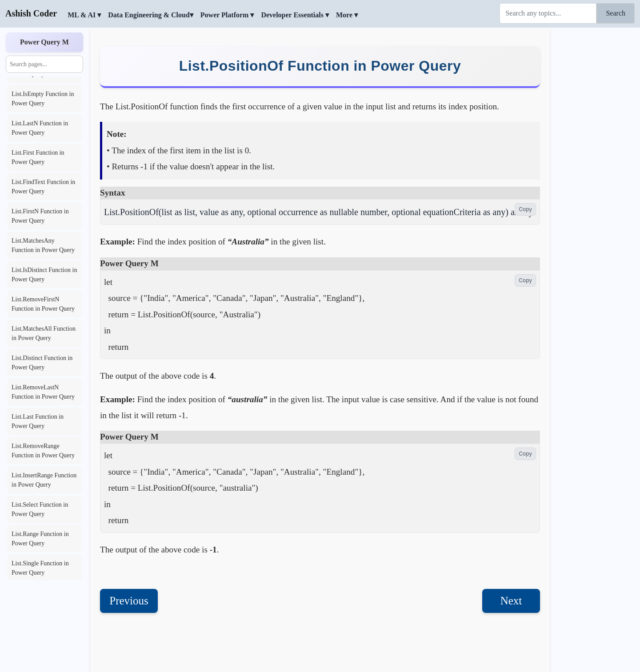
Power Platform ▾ (227, 15)
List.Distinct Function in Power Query (42, 363)
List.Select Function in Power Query (40, 509)
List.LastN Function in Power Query (40, 128)
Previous (129, 601)
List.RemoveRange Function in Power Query (43, 451)
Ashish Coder (31, 13)
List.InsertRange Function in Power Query (44, 480)
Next (511, 601)
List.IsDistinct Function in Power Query (44, 275)
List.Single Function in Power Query (40, 568)
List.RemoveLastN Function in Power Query (43, 392)
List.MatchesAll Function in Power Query (44, 333)
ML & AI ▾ (84, 15)
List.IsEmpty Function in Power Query (43, 99)
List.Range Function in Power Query (40, 539)
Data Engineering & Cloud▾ (151, 15)
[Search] (548, 13)
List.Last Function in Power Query (38, 421)
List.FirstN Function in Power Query (40, 216)
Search (616, 13)
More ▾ (347, 15)
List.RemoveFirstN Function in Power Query (43, 304)
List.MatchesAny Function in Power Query (43, 245)
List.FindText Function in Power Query (43, 187)
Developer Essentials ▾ (295, 15)
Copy (525, 209)
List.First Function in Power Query (38, 157)
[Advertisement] (596, 162)
